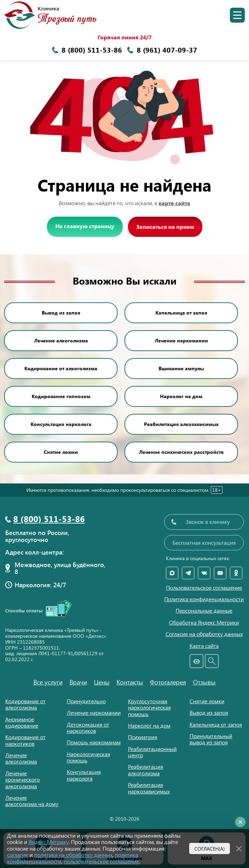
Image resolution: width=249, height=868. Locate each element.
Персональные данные (204, 611)
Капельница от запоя (181, 313)
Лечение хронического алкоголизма (22, 780)
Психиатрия (143, 737)
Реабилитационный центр (152, 752)
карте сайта (174, 203)
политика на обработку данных (73, 855)
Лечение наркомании (181, 340)
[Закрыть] (239, 848)
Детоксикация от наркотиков (88, 727)
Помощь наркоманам (94, 742)
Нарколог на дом (181, 396)
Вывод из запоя (61, 313)
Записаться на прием (165, 227)
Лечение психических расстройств (181, 452)
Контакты (130, 682)
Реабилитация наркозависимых (149, 788)
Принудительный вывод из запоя (211, 739)
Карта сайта (204, 646)
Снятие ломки (61, 452)
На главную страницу (85, 226)
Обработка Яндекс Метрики (204, 622)
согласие (18, 855)
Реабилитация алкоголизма (146, 770)
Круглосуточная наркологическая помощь (149, 707)
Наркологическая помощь (89, 757)
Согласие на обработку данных (204, 634)
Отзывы (204, 682)
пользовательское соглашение (101, 861)
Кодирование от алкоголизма (61, 368)
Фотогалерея (168, 682)
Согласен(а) (210, 848)
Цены (102, 682)
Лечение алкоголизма (61, 340)
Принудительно (86, 701)
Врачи (78, 682)
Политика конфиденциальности (204, 599)
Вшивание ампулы (181, 368)
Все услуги (48, 682)
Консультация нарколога (61, 424)
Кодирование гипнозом (61, 396)
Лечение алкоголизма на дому (32, 801)
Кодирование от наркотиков (25, 740)
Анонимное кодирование (22, 722)
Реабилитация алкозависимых (181, 424)
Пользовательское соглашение (204, 588)
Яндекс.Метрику (49, 842)
